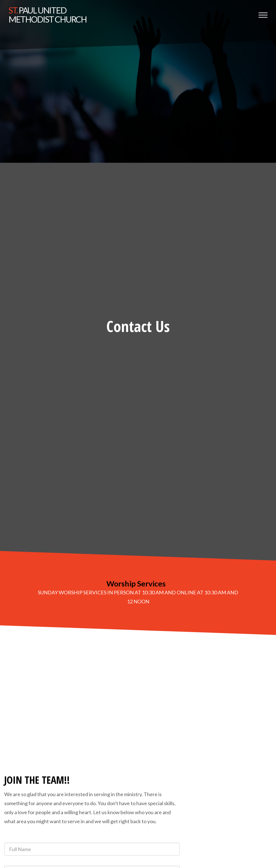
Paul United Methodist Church (48, 15)
